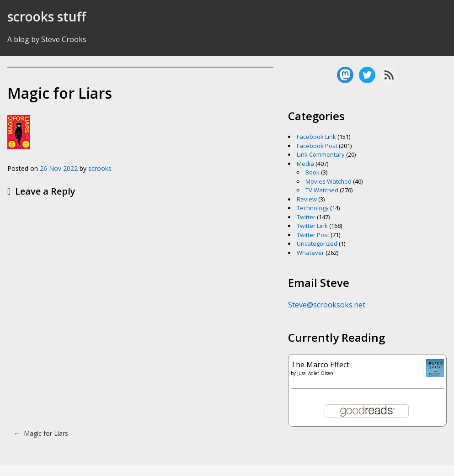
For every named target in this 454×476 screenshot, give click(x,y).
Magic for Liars (41, 433)
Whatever (310, 253)
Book (312, 172)
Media (305, 164)
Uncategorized (317, 243)
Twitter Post (313, 235)
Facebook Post (317, 146)
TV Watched (322, 190)
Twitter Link (312, 226)
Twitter (306, 217)
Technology (313, 208)
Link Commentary (321, 154)
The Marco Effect (320, 365)
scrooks (100, 168)
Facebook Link (316, 137)
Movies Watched (328, 181)
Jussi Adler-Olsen (315, 373)
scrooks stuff (47, 16)
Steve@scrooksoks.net (327, 305)
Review (307, 199)
